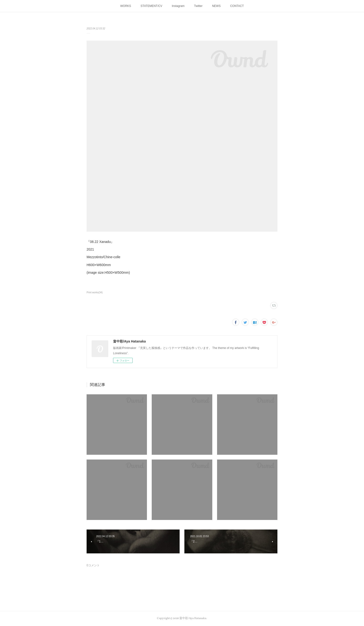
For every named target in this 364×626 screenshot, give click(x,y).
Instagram (178, 6)
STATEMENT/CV (151, 6)
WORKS (126, 6)
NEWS (216, 6)
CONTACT (237, 6)
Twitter (198, 6)
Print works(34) (95, 292)
